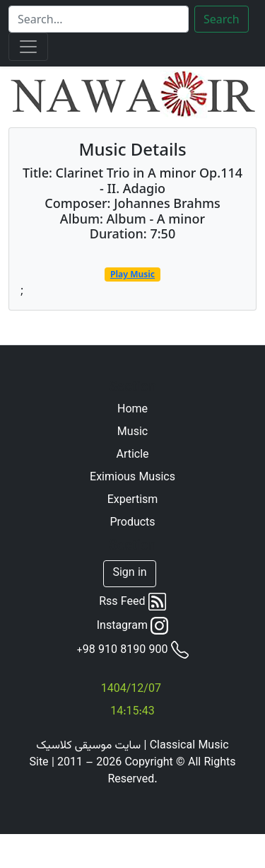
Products (132, 523)
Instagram (133, 626)
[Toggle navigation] (28, 47)
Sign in (129, 573)
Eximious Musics (132, 478)
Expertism (133, 501)
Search (222, 19)
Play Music (132, 274)
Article (132, 456)
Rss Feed (132, 602)
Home (132, 410)
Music (132, 433)
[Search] (99, 19)
